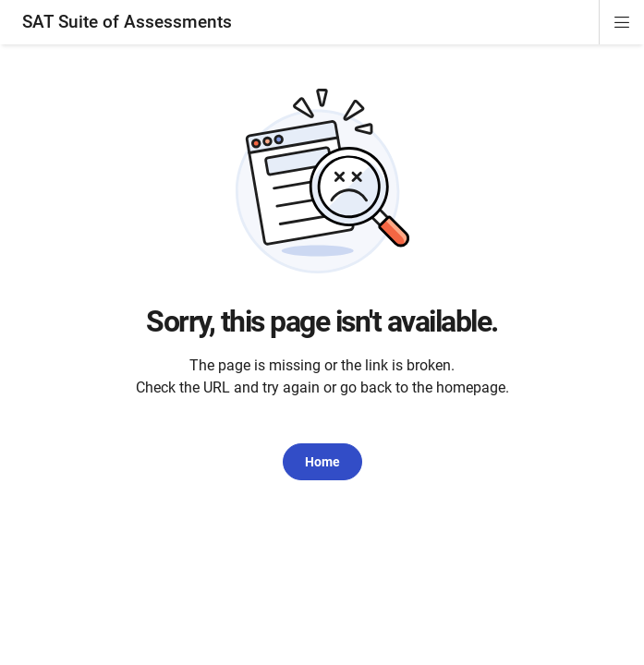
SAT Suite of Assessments (127, 22)
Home (322, 462)
